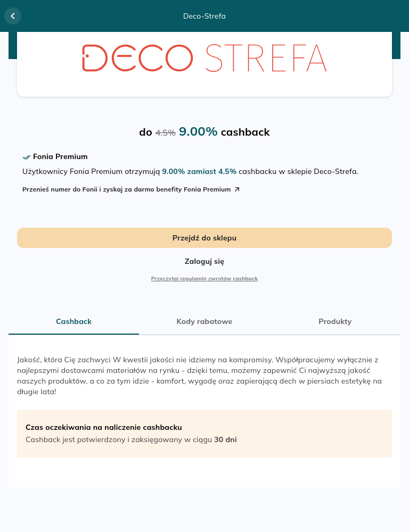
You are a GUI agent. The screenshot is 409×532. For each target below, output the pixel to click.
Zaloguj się (204, 261)
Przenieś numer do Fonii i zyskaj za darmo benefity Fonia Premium (132, 189)
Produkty (335, 321)
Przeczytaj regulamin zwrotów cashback (204, 279)
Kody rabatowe (205, 321)
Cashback (74, 321)
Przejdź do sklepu (204, 238)
